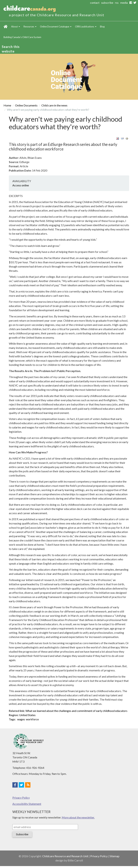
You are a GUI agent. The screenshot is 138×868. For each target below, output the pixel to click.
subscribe (107, 3)
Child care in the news (54, 105)
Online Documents (26, 105)
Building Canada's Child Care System (22, 37)
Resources (30, 27)
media (124, 3)
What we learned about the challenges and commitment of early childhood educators (76, 711)
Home (6, 27)
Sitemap (114, 856)
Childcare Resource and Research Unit (65, 856)
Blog (102, 27)
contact (95, 3)
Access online (21, 185)
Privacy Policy (21, 798)
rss (117, 3)
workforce (32, 719)
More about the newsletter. (78, 817)
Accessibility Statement (27, 804)
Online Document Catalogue (56, 27)
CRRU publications (86, 27)
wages (21, 719)
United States (27, 715)
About (16, 27)
